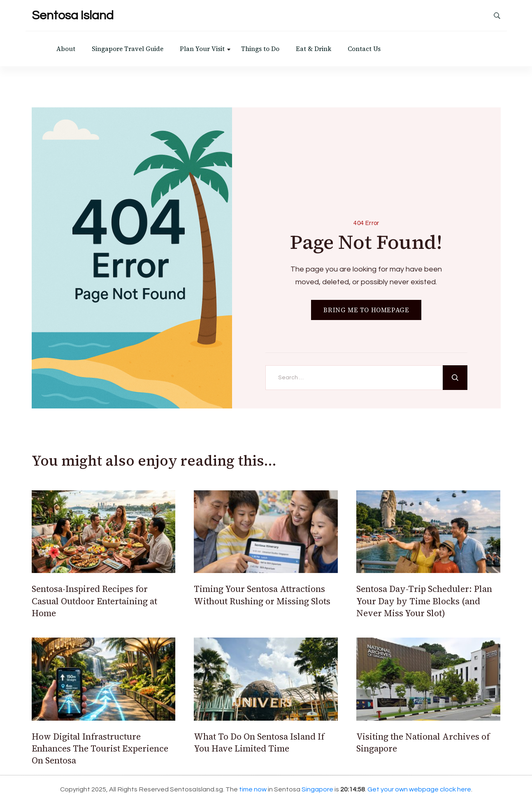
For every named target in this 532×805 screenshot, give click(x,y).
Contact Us (364, 49)
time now (253, 789)
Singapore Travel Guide (128, 49)
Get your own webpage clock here (419, 789)
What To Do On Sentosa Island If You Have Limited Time (259, 742)
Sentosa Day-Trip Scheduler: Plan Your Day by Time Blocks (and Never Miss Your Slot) (424, 601)
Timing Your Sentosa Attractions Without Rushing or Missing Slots (262, 595)
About (66, 49)
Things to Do (260, 49)
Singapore (317, 789)
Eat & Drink (314, 49)
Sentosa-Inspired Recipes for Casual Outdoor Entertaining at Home (94, 601)
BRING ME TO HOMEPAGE (366, 310)
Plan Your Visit (202, 49)
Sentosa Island (73, 15)
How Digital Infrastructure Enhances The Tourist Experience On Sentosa (100, 749)
